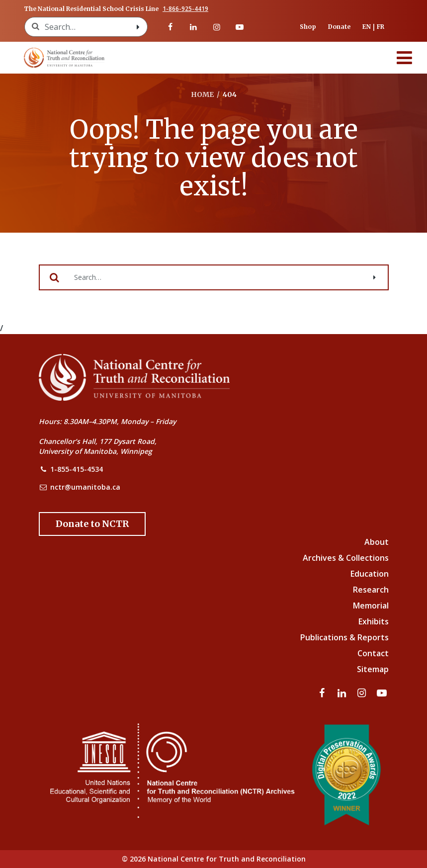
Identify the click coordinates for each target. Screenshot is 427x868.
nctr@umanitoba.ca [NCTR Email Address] (85, 487)
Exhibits (374, 621)
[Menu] (405, 58)
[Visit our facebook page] (171, 27)
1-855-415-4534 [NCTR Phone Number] (77, 469)
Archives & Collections (346, 558)
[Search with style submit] (138, 27)
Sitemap (373, 669)
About (377, 542)
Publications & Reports (344, 637)
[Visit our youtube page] (240, 27)
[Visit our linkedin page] (193, 27)
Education (370, 574)
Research (371, 590)
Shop (308, 27)
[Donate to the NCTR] (92, 524)
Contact (373, 653)
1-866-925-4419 (185, 9)
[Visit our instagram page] (216, 27)
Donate (339, 27)
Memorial (371, 606)
